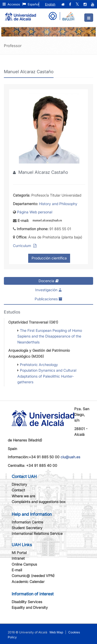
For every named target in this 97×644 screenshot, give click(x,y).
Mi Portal (19, 553)
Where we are (23, 496)
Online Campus (24, 564)
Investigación (48, 290)
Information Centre (27, 522)
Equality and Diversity (30, 607)
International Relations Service (37, 533)
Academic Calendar (28, 582)
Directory (19, 484)
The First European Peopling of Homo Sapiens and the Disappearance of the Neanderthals (50, 336)
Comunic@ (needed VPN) (33, 576)
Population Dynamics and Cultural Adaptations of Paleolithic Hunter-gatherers (47, 376)
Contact (18, 490)
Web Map (56, 632)
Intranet (18, 558)
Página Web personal (35, 212)
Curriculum (23, 246)
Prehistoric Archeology (39, 365)
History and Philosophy (58, 204)
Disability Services (27, 602)
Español (31, 4)
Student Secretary (27, 528)
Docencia (49, 281)
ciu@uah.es (70, 457)
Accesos (11, 4)
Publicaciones (48, 299)
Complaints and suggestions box (39, 502)
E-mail (17, 570)
